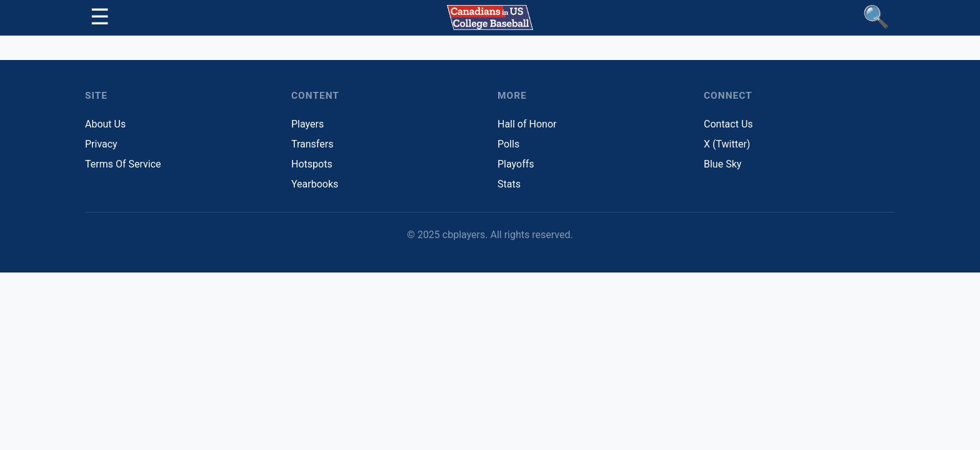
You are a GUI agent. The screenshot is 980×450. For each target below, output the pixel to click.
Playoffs (516, 164)
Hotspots (312, 164)
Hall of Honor (527, 124)
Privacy (101, 144)
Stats (509, 184)
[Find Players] (876, 17)
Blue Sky (722, 164)
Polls (508, 144)
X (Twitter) (727, 144)
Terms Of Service (123, 164)
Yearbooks (315, 184)
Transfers (312, 144)
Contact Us (728, 124)
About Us (105, 124)
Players (307, 124)
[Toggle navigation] (100, 17)
